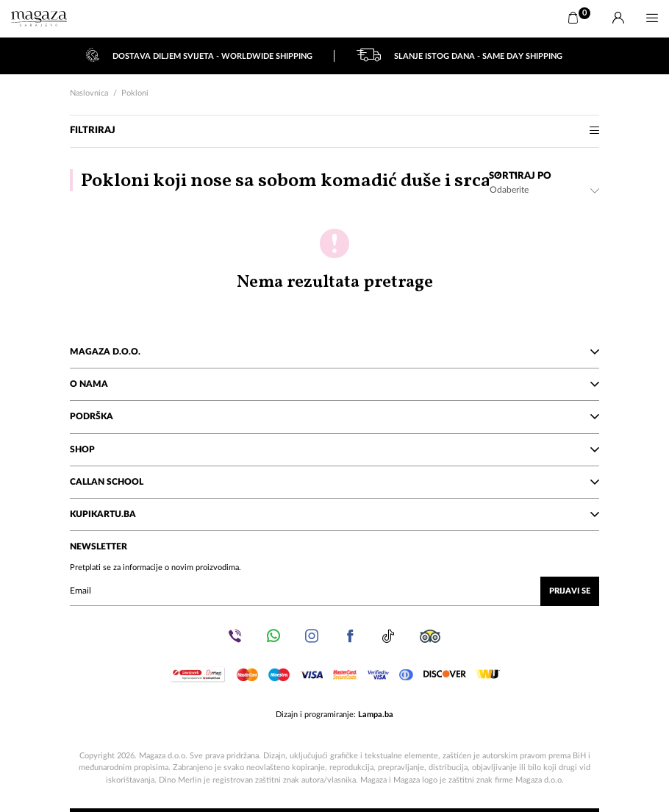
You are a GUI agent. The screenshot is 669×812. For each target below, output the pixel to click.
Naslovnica (89, 93)
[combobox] (544, 190)
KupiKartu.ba (334, 514)
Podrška (334, 416)
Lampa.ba (376, 715)
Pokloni (135, 93)
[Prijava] (618, 18)
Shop (334, 449)
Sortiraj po (520, 176)
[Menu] (652, 18)
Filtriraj (334, 131)
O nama (334, 384)
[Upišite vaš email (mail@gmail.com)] (334, 591)
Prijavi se (570, 591)
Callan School (334, 482)
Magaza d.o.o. (334, 352)
